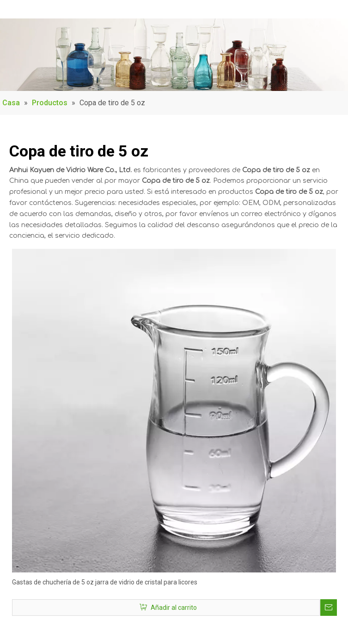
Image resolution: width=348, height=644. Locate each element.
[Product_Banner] (174, 55)
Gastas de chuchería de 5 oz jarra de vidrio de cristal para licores (105, 582)
